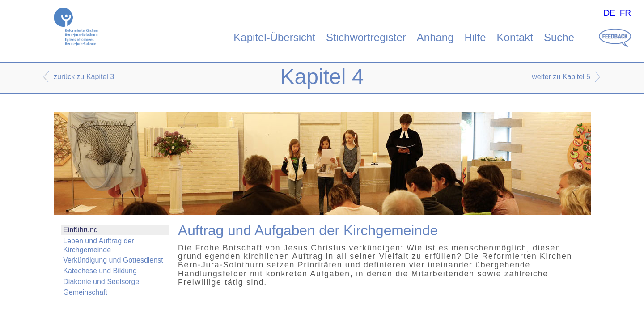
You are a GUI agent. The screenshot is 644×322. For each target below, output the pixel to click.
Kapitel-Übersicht (274, 37)
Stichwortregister (366, 37)
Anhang (435, 37)
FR (626, 13)
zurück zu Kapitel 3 (84, 77)
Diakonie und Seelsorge (101, 282)
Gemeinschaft (85, 292)
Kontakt (515, 37)
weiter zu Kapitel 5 (561, 77)
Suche (559, 37)
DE (609, 13)
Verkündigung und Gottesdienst (113, 260)
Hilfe (475, 37)
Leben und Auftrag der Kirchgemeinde (98, 245)
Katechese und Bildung (100, 271)
